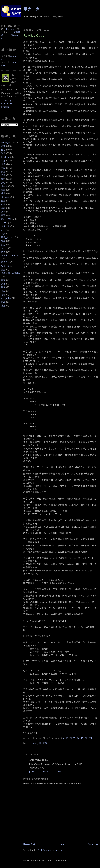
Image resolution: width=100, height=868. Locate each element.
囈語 (3, 190)
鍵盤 (3, 245)
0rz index (10, 29)
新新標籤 (5, 197)
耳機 (3, 208)
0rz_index (6, 298)
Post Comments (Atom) (50, 850)
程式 (3, 146)
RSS (3, 59)
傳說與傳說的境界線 (11, 273)
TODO (4, 223)
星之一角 (5, 226)
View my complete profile (7, 104)
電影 (3, 295)
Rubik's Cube (34, 36)
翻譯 (3, 287)
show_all (6, 142)
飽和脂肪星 (7, 219)
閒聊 (3, 150)
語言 (3, 252)
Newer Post (29, 844)
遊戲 (3, 153)
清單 (3, 241)
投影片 (4, 248)
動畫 (3, 204)
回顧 (3, 172)
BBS (3, 302)
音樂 (3, 175)
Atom (13, 56)
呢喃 (3, 179)
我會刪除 (5, 262)
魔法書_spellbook (10, 256)
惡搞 (3, 280)
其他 (3, 183)
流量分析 (5, 266)
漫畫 (3, 201)
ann (3, 230)
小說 (3, 234)
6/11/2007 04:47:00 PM (78, 738)
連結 (3, 306)
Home (62, 844)
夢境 (3, 212)
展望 (3, 284)
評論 (3, 270)
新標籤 (4, 186)
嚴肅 (3, 193)
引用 (3, 161)
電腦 (3, 164)
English (5, 157)
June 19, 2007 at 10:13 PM (45, 772)
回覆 (3, 215)
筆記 (3, 168)
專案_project (8, 237)
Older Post (93, 844)
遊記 (3, 291)
